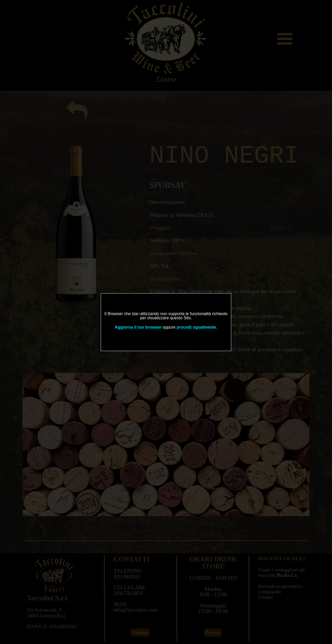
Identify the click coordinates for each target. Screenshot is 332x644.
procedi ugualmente (196, 327)
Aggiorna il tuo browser (138, 327)
